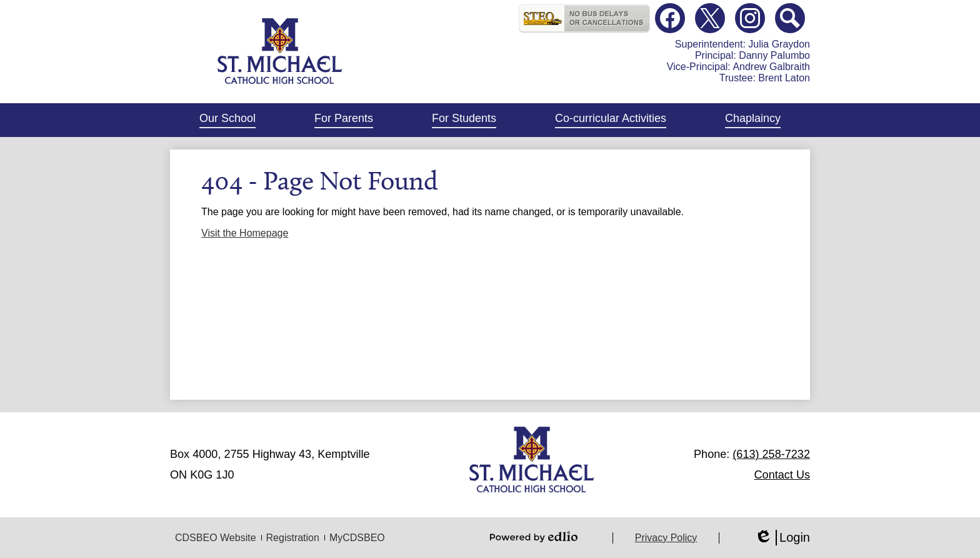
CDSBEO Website (216, 538)
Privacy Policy (666, 538)
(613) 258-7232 (771, 454)
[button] (227, 120)
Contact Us (782, 475)
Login (782, 538)
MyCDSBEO (357, 538)
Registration (293, 538)
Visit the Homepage (245, 233)
